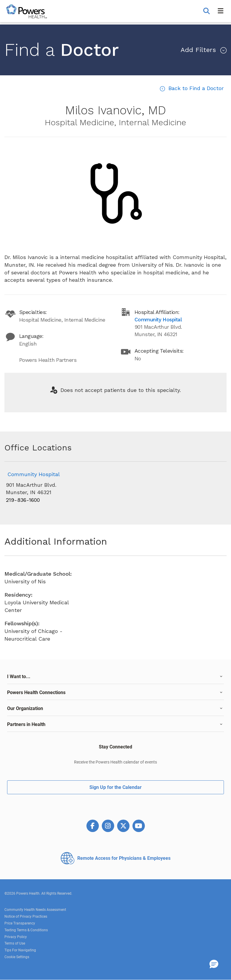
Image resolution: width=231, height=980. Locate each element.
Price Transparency (20, 923)
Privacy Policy (16, 937)
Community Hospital (34, 474)
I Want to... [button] (19, 677)
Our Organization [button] (25, 708)
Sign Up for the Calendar (115, 787)
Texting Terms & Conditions (26, 930)
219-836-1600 (23, 500)
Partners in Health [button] (26, 724)
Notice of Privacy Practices (26, 916)
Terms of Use (15, 943)
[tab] (115, 677)
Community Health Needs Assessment (35, 910)
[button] (207, 11)
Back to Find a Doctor (195, 88)
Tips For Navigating (20, 950)
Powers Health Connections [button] (36, 692)
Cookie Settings (17, 957)
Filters (199, 50)
